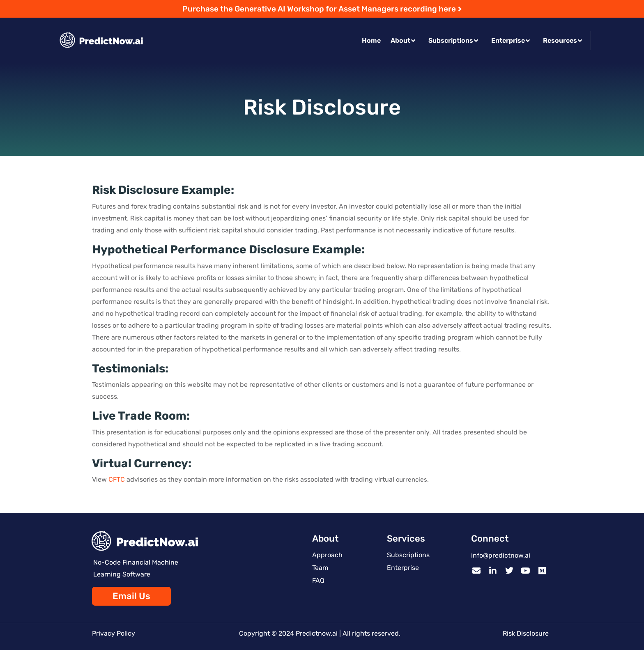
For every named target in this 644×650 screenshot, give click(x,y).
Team (320, 568)
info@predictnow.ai (501, 555)
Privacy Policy (114, 633)
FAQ (318, 580)
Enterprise (511, 40)
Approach (327, 555)
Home (371, 40)
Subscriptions (453, 40)
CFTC (117, 479)
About (403, 40)
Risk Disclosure (526, 633)
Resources (562, 40)
